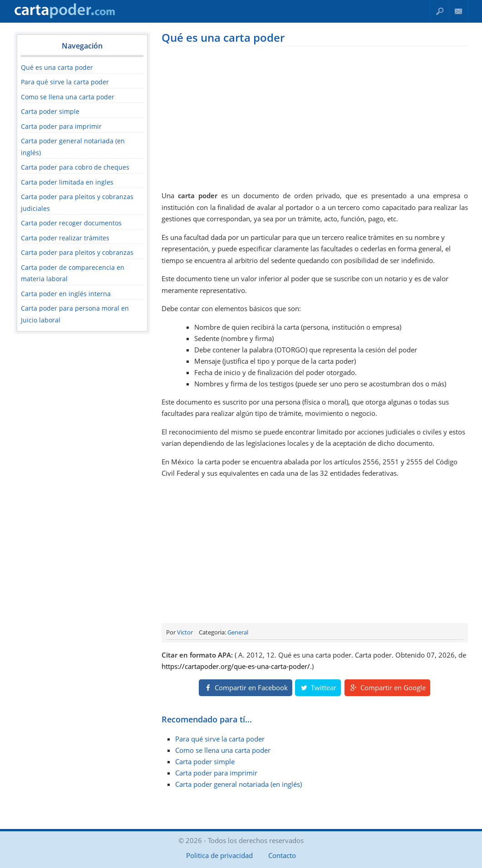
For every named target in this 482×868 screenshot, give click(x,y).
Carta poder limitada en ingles (67, 182)
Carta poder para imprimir (61, 126)
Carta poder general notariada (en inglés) (239, 784)
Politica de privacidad (219, 855)
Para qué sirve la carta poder (65, 82)
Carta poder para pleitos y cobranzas (77, 252)
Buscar (440, 11)
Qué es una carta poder (57, 67)
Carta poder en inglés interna (66, 294)
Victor (185, 632)
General (238, 632)
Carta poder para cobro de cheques (75, 167)
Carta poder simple (50, 111)
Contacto (459, 11)
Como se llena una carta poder (68, 97)
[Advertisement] (315, 117)
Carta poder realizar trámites (65, 238)
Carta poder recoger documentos (71, 223)
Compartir (246, 688)
